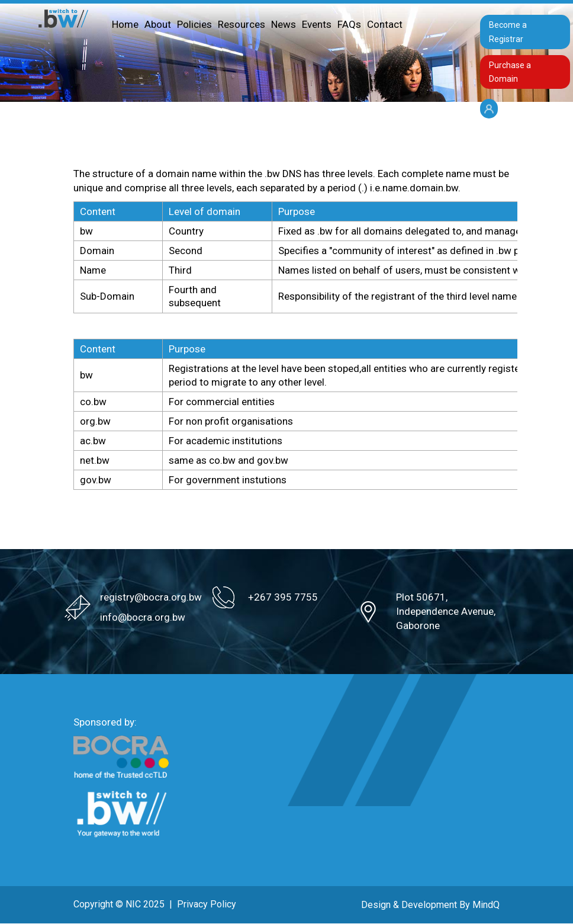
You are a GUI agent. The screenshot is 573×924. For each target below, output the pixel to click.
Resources (242, 24)
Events (317, 24)
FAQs (349, 24)
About (158, 24)
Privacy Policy (207, 904)
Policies (194, 24)
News (284, 24)
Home (125, 24)
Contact (385, 24)
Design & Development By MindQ (430, 905)
